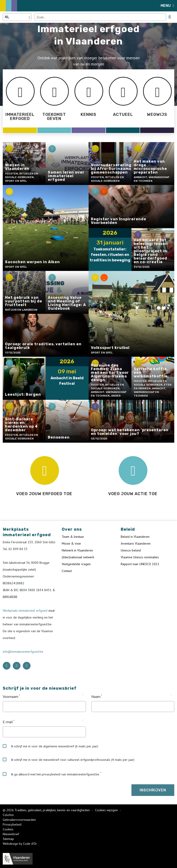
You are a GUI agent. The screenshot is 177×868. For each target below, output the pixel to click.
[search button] (170, 17)
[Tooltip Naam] (171, 695)
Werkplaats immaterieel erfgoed (26, 611)
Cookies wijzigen (107, 810)
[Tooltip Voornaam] (83, 695)
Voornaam (10, 696)
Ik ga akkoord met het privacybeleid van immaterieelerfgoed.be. (51, 774)
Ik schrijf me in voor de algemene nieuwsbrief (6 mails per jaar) (50, 746)
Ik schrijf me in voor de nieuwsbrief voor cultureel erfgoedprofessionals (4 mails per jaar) (69, 760)
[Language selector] (17, 17)
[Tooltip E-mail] (83, 720)
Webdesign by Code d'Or (20, 844)
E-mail (8, 722)
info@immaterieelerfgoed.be (23, 652)
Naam (96, 696)
